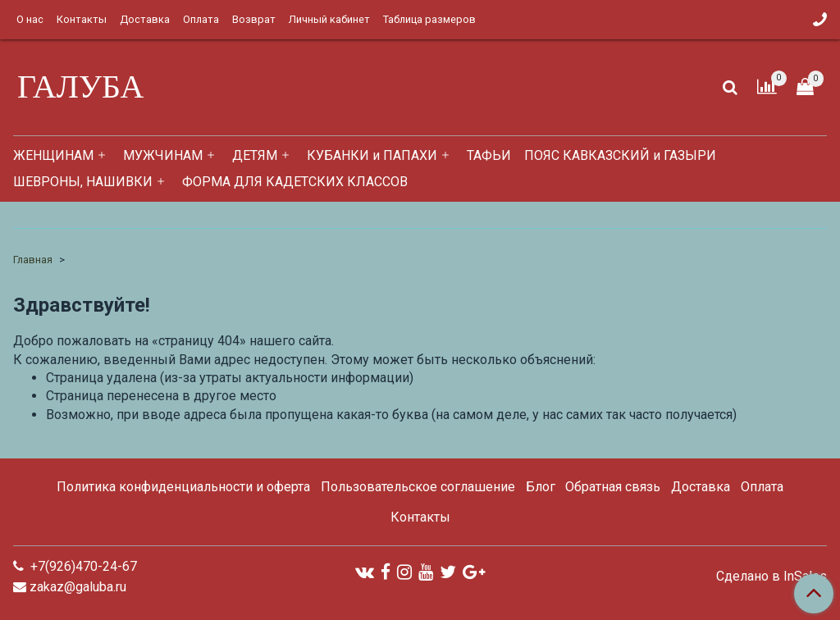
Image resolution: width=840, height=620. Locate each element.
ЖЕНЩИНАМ (53, 155)
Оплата (201, 19)
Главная (33, 260)
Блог (541, 487)
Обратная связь (613, 487)
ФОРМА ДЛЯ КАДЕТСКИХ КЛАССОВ (295, 182)
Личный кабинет (329, 19)
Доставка (145, 19)
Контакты (82, 19)
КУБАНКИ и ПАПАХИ (372, 155)
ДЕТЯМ (255, 155)
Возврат (254, 19)
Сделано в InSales (772, 577)
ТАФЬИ (489, 155)
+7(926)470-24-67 (82, 566)
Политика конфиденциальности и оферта (183, 487)
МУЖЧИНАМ (163, 155)
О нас (30, 19)
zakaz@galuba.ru (78, 587)
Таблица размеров (429, 19)
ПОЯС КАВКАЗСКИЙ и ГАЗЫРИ (620, 155)
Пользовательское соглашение (418, 487)
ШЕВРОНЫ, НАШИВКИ (83, 182)
